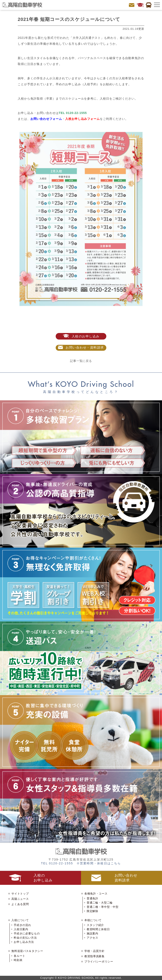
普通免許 (92, 898)
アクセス (92, 938)
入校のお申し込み (81, 336)
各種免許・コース (96, 894)
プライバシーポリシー (99, 962)
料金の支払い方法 (25, 938)
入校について (20, 920)
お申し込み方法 (24, 942)
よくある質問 (20, 904)
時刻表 (18, 960)
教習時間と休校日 (98, 929)
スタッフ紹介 (95, 925)
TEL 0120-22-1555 (73, 113)
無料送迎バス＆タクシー (27, 951)
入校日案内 (21, 929)
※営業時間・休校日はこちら (99, 863)
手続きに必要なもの (27, 933)
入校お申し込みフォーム (83, 119)
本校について (93, 920)
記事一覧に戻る (81, 361)
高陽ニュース (20, 899)
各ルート (20, 956)
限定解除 (92, 911)
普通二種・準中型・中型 (103, 907)
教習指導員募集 (94, 956)
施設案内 (92, 933)
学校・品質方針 (94, 951)
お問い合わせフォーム (46, 119)
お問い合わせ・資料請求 (81, 347)
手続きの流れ (22, 925)
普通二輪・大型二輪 (100, 903)
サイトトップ (20, 894)
